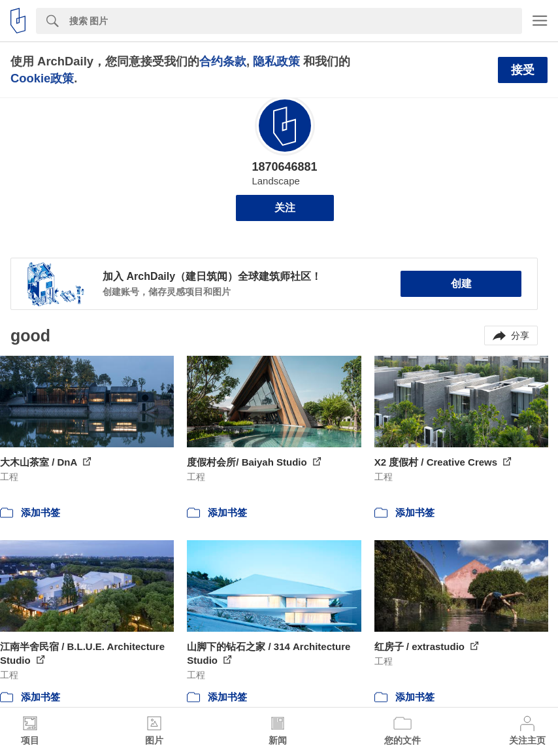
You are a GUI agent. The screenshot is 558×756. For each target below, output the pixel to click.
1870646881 (284, 167)
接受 (523, 70)
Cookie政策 (42, 78)
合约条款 (223, 61)
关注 (285, 208)
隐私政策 (276, 61)
